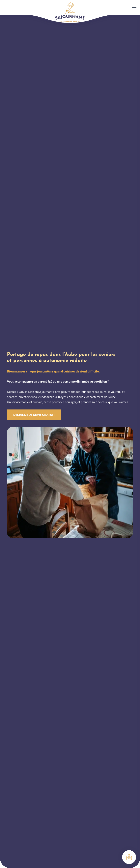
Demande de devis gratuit (34, 415)
